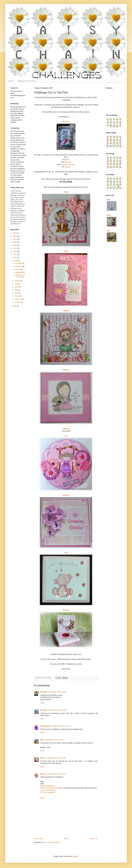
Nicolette (44, 692)
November (19, 266)
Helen (109, 215)
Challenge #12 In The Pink (19, 276)
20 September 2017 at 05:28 (56, 774)
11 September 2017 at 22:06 (55, 758)
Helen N (66, 429)
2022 (15, 245)
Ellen (68, 160)
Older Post (94, 839)
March (17, 296)
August (17, 281)
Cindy (66, 251)
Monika (66, 610)
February (18, 299)
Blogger (75, 856)
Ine (66, 436)
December (19, 263)
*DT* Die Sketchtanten (48, 790)
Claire (67, 122)
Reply (42, 703)
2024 (15, 239)
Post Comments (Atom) (52, 842)
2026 (15, 233)
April (17, 293)
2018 (15, 257)
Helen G (66, 370)
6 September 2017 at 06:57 (57, 710)
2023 (15, 242)
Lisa (66, 553)
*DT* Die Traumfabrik (48, 792)
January (18, 302)
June (17, 287)
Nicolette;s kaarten (68, 165)
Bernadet (68, 162)
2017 (15, 261)
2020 (15, 251)
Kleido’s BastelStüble (48, 786)
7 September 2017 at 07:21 (61, 726)
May (16, 290)
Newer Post (39, 839)
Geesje (66, 311)
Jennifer (66, 495)
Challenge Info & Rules (26, 81)
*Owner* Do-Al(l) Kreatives (50, 788)
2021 (15, 248)
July (16, 284)
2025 (15, 236)
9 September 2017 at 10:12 (54, 740)
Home (11, 81)
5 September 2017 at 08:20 (57, 692)
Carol (66, 192)
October (18, 269)
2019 (15, 254)
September (19, 272)
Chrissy (68, 167)
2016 (15, 306)
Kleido (43, 774)
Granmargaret (45, 726)
